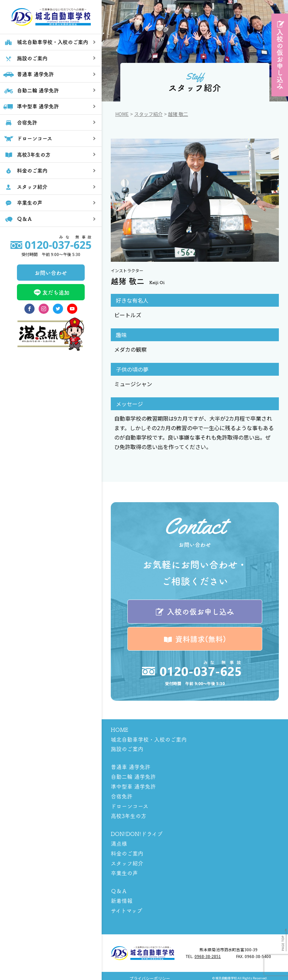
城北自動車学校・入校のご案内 (149, 740)
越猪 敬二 (178, 114)
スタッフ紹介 (148, 114)
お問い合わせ (51, 295)
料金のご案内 (127, 850)
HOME (119, 730)
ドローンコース (130, 804)
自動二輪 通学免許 (133, 776)
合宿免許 (122, 795)
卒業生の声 (124, 869)
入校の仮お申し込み (280, 59)
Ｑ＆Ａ (119, 887)
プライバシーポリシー (150, 974)
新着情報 (122, 896)
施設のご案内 (127, 749)
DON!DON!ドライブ (137, 832)
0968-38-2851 (208, 952)
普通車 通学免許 (131, 767)
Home (122, 114)
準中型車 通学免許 (133, 786)
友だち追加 (51, 316)
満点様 (119, 841)
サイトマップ (127, 906)
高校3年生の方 (129, 814)
